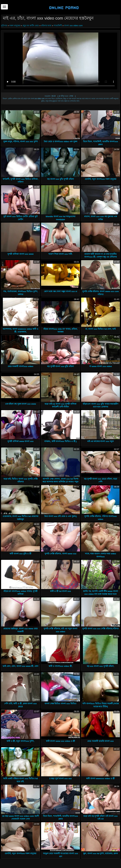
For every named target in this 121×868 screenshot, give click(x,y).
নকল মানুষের (15, 25)
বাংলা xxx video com (73, 25)
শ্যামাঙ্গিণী (58, 25)
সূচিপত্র (4, 25)
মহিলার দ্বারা (46, 25)
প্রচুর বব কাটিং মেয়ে (31, 25)
